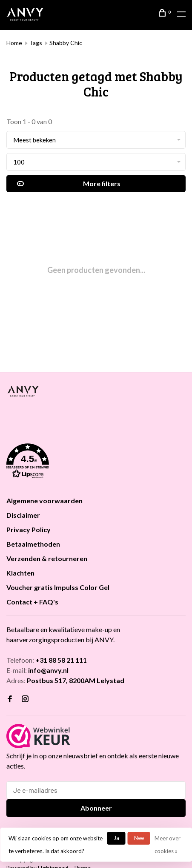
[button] (96, 462)
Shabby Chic (66, 43)
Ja (116, 838)
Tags (36, 43)
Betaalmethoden (33, 544)
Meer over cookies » (168, 845)
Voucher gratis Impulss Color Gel (58, 587)
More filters (69, 184)
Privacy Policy (29, 529)
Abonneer (96, 808)
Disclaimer (23, 515)
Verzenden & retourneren (47, 558)
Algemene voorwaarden (44, 501)
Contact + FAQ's (32, 602)
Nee (139, 838)
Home (14, 43)
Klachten (20, 573)
